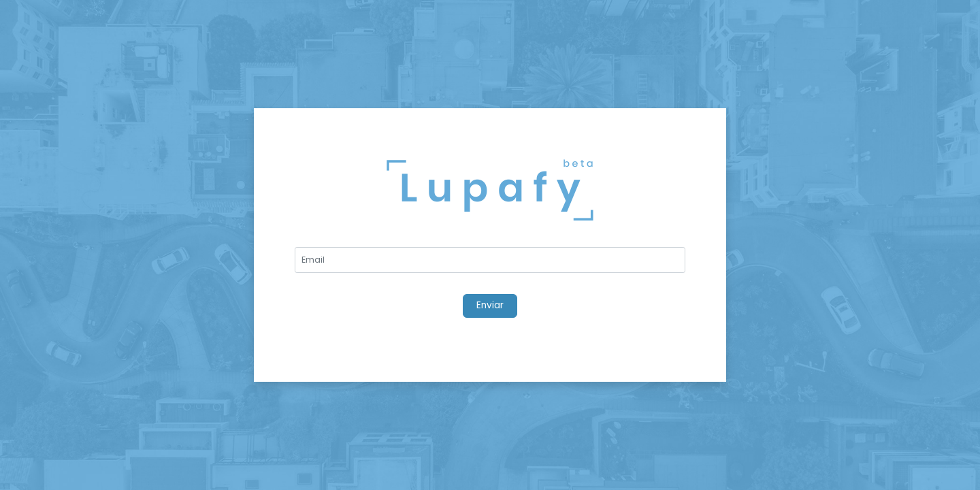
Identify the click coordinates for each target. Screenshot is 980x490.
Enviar (490, 305)
